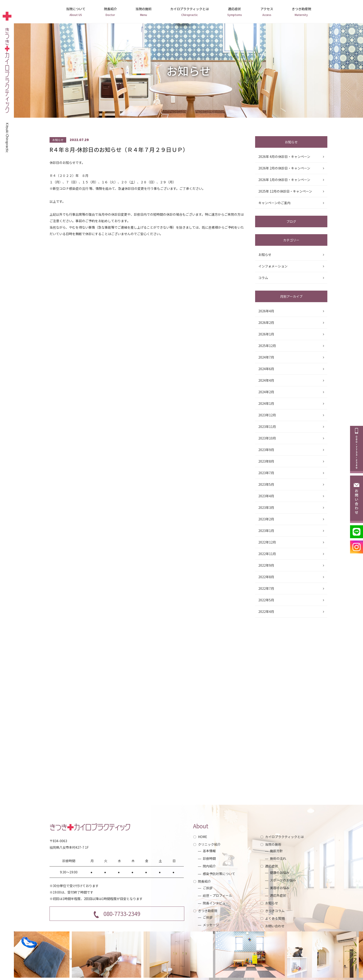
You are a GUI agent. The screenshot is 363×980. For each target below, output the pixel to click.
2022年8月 (266, 577)
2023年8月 (266, 461)
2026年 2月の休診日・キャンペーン (284, 168)
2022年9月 (266, 565)
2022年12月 (267, 542)
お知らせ (265, 255)
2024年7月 (266, 357)
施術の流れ (278, 858)
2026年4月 (266, 311)
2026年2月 (266, 323)
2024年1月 (266, 403)
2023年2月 (266, 519)
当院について (76, 12)
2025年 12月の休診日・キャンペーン (285, 191)
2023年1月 (266, 531)
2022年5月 (266, 600)
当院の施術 (144, 12)
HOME (203, 837)
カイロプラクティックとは (189, 12)
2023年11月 (267, 427)
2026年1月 (266, 334)
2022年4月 (266, 611)
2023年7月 (266, 473)
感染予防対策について (219, 874)
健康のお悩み (280, 872)
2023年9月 (266, 450)
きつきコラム (275, 911)
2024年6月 (266, 369)
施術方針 (276, 851)
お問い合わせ (275, 926)
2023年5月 (266, 484)
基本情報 (209, 851)
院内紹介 (209, 866)
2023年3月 (266, 507)
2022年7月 (266, 588)
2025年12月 (267, 346)
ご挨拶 (208, 888)
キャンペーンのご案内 (274, 203)
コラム (263, 278)
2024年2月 (266, 392)
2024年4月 (266, 380)
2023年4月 (266, 496)
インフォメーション (273, 266)
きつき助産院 (301, 12)
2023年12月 (267, 415)
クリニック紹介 (209, 844)
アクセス (267, 12)
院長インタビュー (216, 903)
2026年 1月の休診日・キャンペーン (284, 180)
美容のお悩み (280, 888)
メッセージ (211, 925)
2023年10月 (267, 438)
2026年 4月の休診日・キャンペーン (284, 157)
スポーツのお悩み (283, 880)
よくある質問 (275, 918)
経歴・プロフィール (217, 895)
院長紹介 (110, 12)
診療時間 (209, 858)
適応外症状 (278, 895)
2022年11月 (267, 554)
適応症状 (235, 12)
